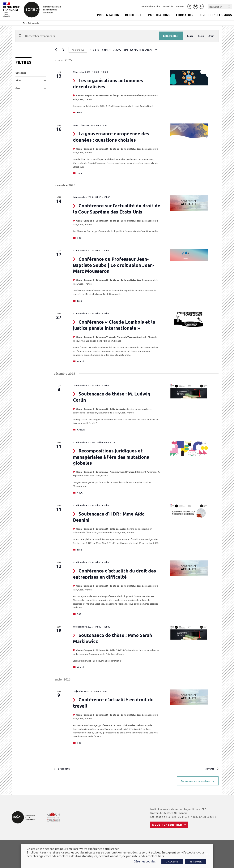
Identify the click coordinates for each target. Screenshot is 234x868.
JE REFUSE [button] (196, 861)
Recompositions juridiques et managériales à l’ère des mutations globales (111, 457)
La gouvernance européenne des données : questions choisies (111, 137)
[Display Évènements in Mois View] (201, 36)
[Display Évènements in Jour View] (211, 36)
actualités (168, 6)
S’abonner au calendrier (196, 781)
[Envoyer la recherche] (229, 7)
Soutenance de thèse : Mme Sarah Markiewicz (112, 638)
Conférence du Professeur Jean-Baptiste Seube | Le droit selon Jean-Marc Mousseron (114, 265)
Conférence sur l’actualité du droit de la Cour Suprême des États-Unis (117, 209)
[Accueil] (24, 23)
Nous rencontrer (167, 825)
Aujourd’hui (78, 50)
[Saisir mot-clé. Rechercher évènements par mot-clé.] (87, 36)
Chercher (171, 36)
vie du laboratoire (151, 6)
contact (180, 6)
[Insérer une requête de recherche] (220, 7)
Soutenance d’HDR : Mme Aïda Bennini (109, 517)
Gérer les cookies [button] (145, 861)
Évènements (33, 23)
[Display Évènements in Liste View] (190, 36)
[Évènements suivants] (63, 50)
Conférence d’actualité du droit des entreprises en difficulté (114, 574)
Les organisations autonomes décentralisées (108, 83)
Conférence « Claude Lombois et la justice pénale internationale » (114, 325)
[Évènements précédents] (56, 50)
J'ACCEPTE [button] (172, 861)
